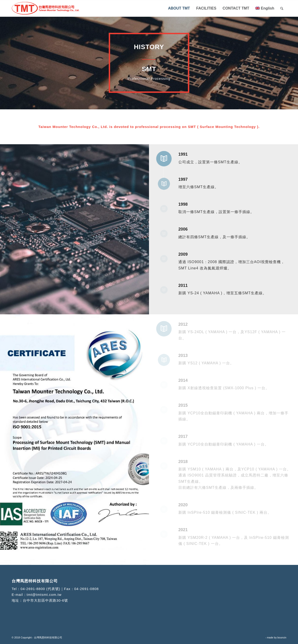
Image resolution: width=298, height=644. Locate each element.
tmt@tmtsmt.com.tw (44, 595)
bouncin (282, 637)
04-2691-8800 (33, 589)
